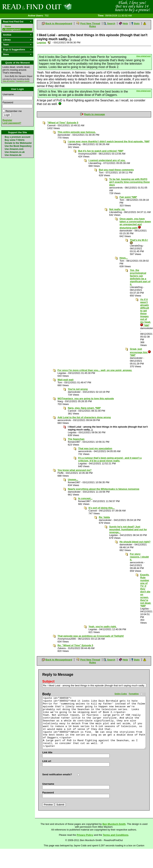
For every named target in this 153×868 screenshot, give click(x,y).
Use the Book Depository (18, 146)
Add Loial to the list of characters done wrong (84, 417)
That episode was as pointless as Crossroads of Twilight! (91, 636)
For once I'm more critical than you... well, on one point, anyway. (95, 370)
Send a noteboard (49, 42)
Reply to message (95, 114)
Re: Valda (104, 517)
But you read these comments (116, 170)
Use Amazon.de (13, 155)
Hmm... (124, 258)
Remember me (14, 111)
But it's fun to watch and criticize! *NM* (101, 151)
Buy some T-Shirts (15, 140)
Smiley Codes (121, 694)
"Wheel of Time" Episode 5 (63, 123)
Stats (137, 23)
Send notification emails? (57, 774)
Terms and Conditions (116, 835)
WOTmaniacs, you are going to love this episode (86, 398)
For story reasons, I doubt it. (139, 557)
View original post (144, 56)
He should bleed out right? (135, 542)
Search (111, 23)
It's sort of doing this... (102, 508)
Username (8, 94)
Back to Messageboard (59, 23)
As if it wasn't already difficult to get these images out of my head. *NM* (145, 312)
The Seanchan (76, 439)
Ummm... (73, 480)
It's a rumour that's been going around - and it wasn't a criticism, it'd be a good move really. (110, 459)
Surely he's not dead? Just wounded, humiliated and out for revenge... (128, 529)
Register (7, 120)
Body (47, 694)
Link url (47, 761)
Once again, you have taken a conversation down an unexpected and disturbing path (135, 223)
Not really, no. (117, 209)
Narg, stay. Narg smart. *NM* (84, 408)
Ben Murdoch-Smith (114, 824)
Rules (93, 26)
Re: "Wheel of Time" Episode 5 (75, 645)
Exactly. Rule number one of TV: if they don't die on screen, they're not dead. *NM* (146, 590)
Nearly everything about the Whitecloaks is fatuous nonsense (104, 489)
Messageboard (13, 29)
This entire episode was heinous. (77, 132)
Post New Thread (90, 23)
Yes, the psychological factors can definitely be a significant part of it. (140, 277)
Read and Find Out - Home (57, 7)
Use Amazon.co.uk (15, 152)
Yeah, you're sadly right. (103, 627)
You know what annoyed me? (75, 470)
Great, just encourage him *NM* (140, 352)
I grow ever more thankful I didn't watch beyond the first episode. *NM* (109, 141)
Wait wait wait (66, 380)
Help (125, 23)
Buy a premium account (17, 137)
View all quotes (9, 81)
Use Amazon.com (14, 149)
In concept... (85, 498)
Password (8, 102)
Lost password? (12, 123)
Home (8, 26)
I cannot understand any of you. (107, 160)
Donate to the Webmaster (18, 143)
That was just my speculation (95, 448)
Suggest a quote (23, 81)
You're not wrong (78, 389)
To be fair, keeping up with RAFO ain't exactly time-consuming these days (129, 182)
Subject (48, 681)
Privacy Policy (85, 835)
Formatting (134, 694)
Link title (47, 752)
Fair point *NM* (128, 197)
